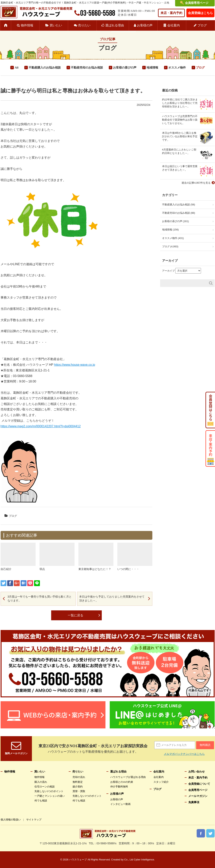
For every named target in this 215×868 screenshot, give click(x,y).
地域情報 (152, 68)
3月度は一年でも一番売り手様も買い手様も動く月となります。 (40, 599)
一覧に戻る (75, 615)
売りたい (84, 25)
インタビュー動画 (120, 804)
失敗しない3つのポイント (49, 791)
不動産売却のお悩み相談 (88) (179, 213)
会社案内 (174, 25)
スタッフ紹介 (161, 782)
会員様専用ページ (197, 3)
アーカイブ (168, 271)
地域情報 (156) (170, 230)
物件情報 (27, 25)
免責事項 (194, 802)
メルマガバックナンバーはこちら (184, 754)
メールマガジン (198, 796)
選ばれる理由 (115, 25)
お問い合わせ (197, 772)
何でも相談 (41, 801)
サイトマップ (34, 820)
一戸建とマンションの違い (50, 796)
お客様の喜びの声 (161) (176, 221)
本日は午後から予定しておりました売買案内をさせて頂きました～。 (112, 599)
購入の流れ (41, 782)
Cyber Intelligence (144, 860)
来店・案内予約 (171, 13)
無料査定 (78, 782)
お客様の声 (145, 25)
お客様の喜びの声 (125, 68)
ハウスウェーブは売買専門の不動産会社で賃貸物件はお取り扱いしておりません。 (180, 120)
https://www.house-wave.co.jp (75, 365)
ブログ (202, 25)
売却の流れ (79, 777)
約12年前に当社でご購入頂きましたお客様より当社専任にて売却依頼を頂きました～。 (180, 103)
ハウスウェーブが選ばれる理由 (128, 777)
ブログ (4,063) (170, 246)
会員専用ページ (198, 790)
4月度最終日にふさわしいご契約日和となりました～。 (179, 151)
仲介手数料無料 (119, 787)
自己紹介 (6, 569)
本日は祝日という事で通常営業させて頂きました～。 (180, 168)
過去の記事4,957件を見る (196, 183)
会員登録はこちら (200, 13)
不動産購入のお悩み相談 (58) (179, 205)
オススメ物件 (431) (173, 238)
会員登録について (199, 784)
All (16, 68)
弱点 (42, 569)
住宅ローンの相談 (45, 787)
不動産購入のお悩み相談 (45, 68)
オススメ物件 (177, 68)
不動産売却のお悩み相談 (87, 68)
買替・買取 (79, 791)
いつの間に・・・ (128, 569)
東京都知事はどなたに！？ (95, 569)
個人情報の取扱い (11, 820)
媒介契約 (78, 787)
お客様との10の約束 (122, 782)
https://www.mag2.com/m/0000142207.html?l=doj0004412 (41, 426)
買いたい (56, 25)
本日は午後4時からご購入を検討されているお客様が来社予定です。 (180, 136)
